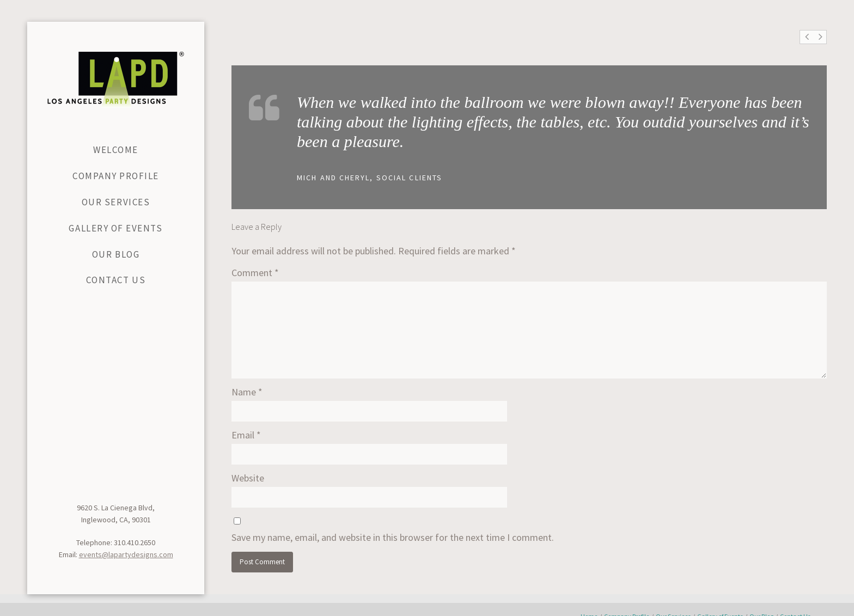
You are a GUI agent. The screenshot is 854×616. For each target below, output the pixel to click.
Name (247, 392)
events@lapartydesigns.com (126, 554)
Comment (255, 273)
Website (248, 478)
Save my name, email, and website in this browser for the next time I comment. (393, 537)
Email (246, 435)
